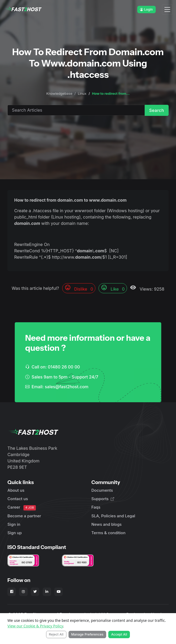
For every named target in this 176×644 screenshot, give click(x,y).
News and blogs (107, 524)
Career (22, 507)
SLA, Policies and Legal (113, 516)
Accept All (119, 634)
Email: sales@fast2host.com (57, 387)
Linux (82, 93)
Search (157, 110)
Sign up (14, 533)
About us (16, 490)
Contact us (18, 499)
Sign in (14, 524)
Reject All (56, 634)
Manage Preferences (87, 634)
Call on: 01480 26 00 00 (53, 367)
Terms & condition (108, 533)
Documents (102, 490)
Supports (103, 499)
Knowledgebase (59, 93)
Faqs (96, 507)
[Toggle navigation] (167, 10)
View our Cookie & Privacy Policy (35, 626)
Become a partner (24, 516)
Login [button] (146, 9)
